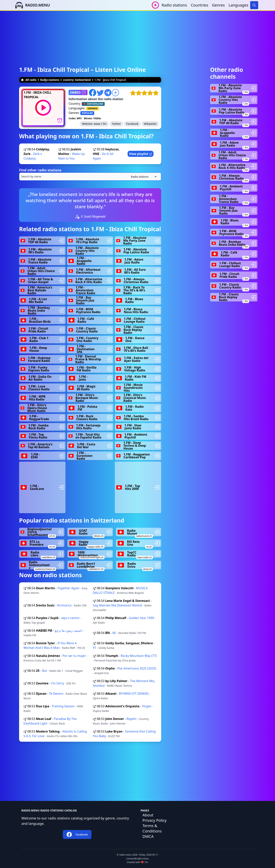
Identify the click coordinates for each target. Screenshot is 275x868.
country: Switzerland (77, 80)
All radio (29, 80)
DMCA (148, 836)
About (148, 815)
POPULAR (87, 113)
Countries (199, 5)
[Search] (254, 5)
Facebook (132, 124)
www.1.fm (100, 124)
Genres (218, 5)
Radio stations (174, 5)
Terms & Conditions (152, 828)
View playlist (141, 154)
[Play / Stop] (155, 5)
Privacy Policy (154, 820)
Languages (238, 5)
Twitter (116, 124)
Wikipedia (150, 124)
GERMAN (93, 108)
